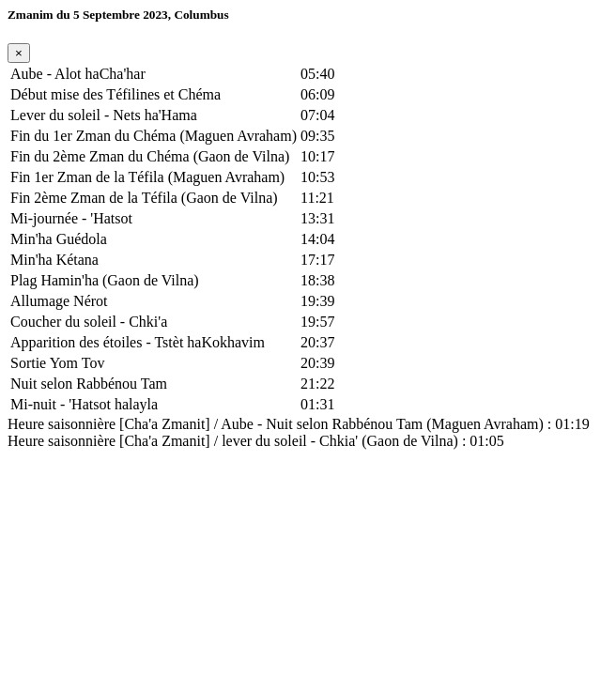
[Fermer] (19, 53)
